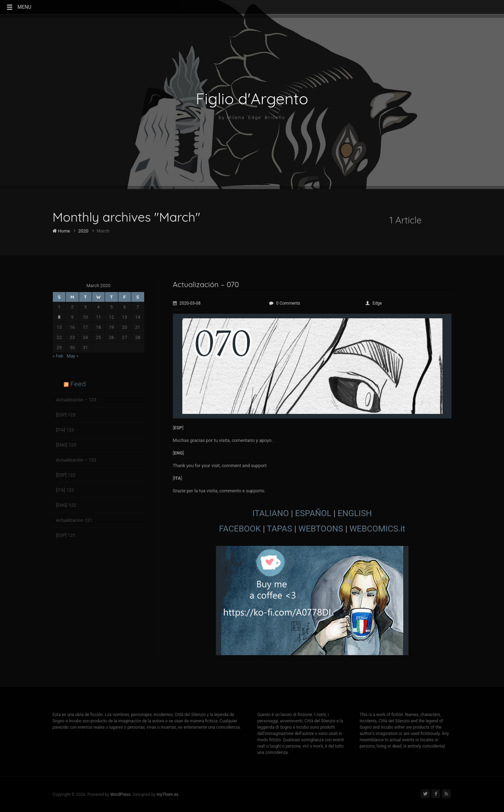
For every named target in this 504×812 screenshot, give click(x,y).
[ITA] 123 (65, 430)
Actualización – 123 (76, 400)
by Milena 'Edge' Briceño (252, 118)
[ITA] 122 (65, 490)
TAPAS (279, 529)
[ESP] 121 (66, 535)
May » (72, 356)
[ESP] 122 (66, 475)
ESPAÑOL (313, 513)
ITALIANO (271, 513)
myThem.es (167, 794)
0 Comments (285, 303)
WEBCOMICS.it (377, 529)
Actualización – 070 (208, 284)
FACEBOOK (240, 529)
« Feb (58, 356)
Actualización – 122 (76, 460)
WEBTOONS (321, 529)
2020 (83, 231)
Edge (374, 303)
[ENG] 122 (66, 505)
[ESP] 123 (66, 415)
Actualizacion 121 (74, 520)
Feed (78, 384)
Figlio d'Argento (252, 99)
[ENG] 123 (66, 445)
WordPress (120, 794)
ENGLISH (355, 513)
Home (61, 231)
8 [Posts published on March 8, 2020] (59, 317)
